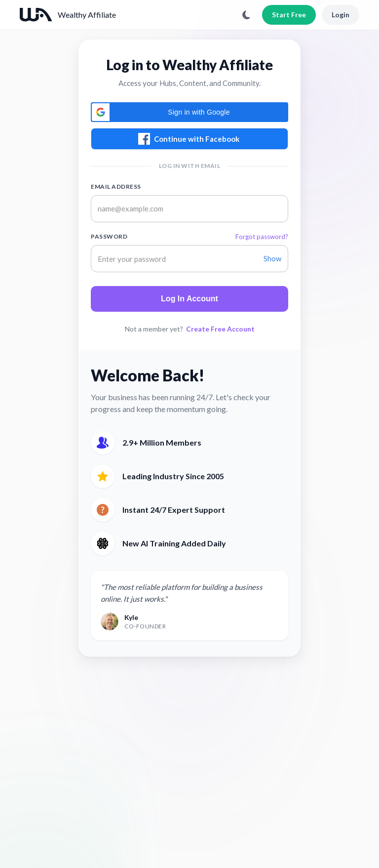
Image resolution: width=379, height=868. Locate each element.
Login (341, 15)
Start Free (289, 15)
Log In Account (189, 299)
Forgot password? (262, 237)
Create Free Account (220, 329)
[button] (189, 112)
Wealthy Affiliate (87, 15)
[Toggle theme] (246, 15)
